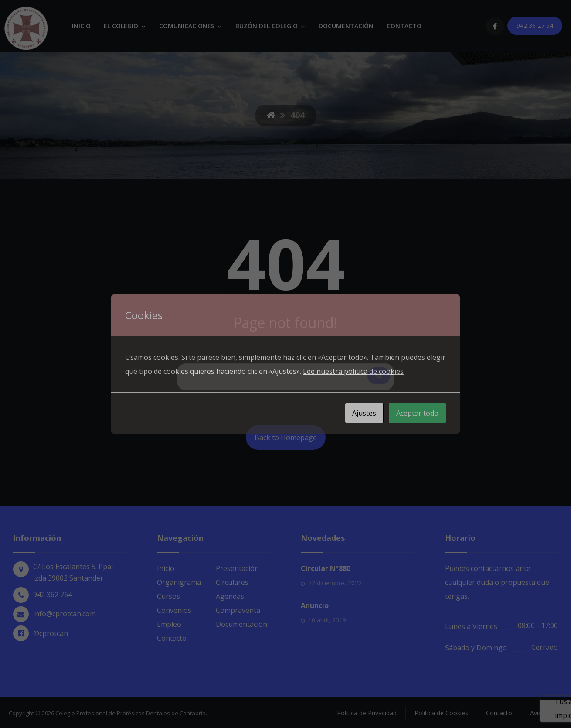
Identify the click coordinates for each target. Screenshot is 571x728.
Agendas (230, 596)
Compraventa (238, 610)
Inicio (166, 568)
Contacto (172, 638)
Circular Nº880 (326, 568)
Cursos (168, 596)
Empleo (169, 624)
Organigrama (179, 582)
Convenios (174, 610)
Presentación (237, 568)
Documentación (241, 624)
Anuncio (315, 605)
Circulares (232, 582)
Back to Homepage (286, 437)
